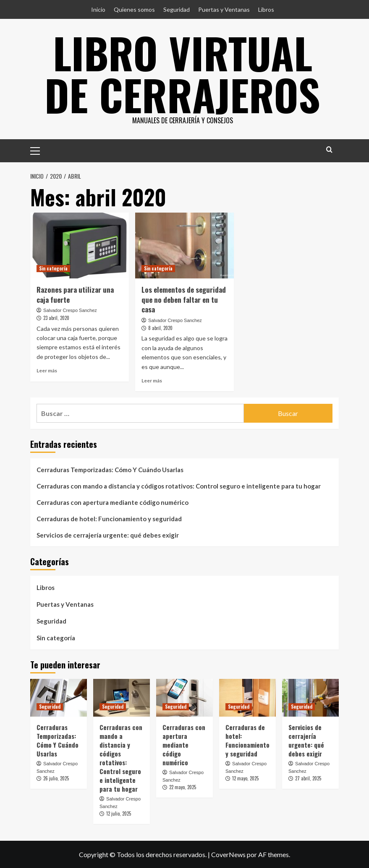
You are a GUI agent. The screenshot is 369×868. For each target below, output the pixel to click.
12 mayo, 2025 (245, 778)
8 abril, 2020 (160, 328)
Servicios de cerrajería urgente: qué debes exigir (108, 535)
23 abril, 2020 (56, 318)
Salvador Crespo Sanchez (70, 310)
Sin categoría (56, 638)
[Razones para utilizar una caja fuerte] (80, 246)
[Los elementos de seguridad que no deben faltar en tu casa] (184, 246)
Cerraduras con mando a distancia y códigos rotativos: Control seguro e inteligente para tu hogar (179, 486)
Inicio (98, 9)
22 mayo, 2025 (183, 787)
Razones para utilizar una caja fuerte (75, 295)
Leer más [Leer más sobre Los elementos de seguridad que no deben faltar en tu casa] (152, 381)
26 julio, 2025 (56, 778)
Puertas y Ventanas (224, 9)
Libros (266, 9)
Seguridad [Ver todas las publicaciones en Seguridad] (50, 707)
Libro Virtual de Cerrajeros (182, 73)
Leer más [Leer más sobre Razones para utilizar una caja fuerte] (47, 370)
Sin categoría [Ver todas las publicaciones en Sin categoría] (53, 268)
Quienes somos (134, 9)
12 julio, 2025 (119, 813)
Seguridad (177, 9)
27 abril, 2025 (308, 778)
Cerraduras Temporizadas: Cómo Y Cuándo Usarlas (110, 470)
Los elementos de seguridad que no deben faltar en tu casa (184, 300)
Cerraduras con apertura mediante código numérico (113, 502)
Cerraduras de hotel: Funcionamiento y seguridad (109, 519)
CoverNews (228, 854)
